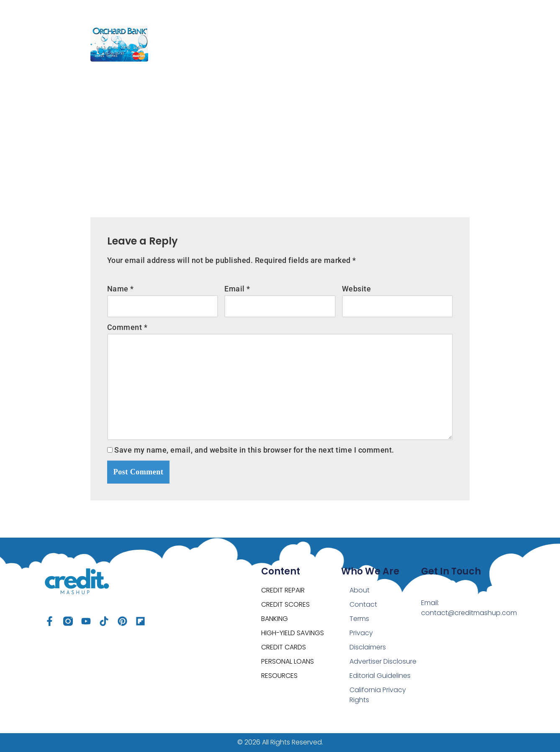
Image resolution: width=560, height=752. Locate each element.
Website (357, 289)
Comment (127, 327)
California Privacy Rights (378, 695)
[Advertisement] (280, 134)
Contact (363, 604)
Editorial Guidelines (380, 676)
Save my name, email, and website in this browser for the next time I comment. (254, 450)
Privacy (361, 633)
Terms (359, 619)
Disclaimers (368, 647)
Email (237, 289)
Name (121, 289)
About (360, 590)
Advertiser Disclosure (383, 661)
